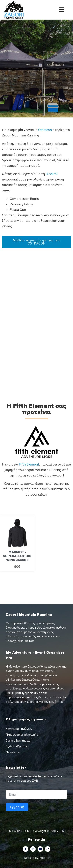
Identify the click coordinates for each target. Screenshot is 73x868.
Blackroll (52, 174)
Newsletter (13, 752)
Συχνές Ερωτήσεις (18, 741)
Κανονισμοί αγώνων (19, 729)
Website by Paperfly (36, 858)
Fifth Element (29, 464)
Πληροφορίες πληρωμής (22, 735)
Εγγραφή (17, 807)
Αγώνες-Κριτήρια (17, 746)
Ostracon (45, 130)
